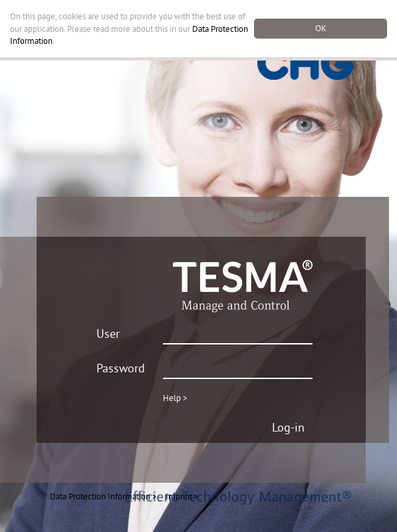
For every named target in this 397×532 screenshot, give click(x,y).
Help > (175, 398)
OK (321, 28)
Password (121, 368)
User (108, 333)
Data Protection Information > (103, 496)
